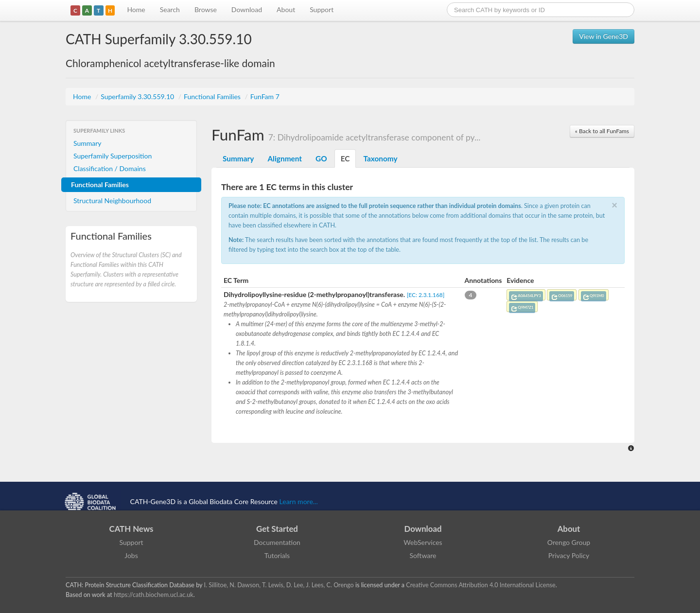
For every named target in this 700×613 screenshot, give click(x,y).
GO (321, 158)
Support (322, 9)
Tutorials (277, 555)
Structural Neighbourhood (112, 201)
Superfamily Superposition (113, 156)
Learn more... (299, 501)
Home (136, 9)
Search (170, 9)
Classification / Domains (110, 168)
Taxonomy (380, 158)
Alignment (285, 158)
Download (247, 9)
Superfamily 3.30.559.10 (138, 96)
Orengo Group (569, 542)
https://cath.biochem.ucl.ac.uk (154, 595)
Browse (206, 9)
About (286, 9)
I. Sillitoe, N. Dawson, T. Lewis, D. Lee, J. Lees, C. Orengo (279, 585)
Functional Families (213, 96)
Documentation (277, 542)
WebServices (423, 542)
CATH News (131, 529)
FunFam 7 (265, 96)
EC (345, 158)
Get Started (277, 529)
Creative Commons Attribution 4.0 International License (481, 585)
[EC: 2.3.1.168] (426, 295)
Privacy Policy (569, 555)
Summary (87, 143)
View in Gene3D (604, 36)
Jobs (131, 555)
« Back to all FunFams (602, 131)
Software (423, 555)
